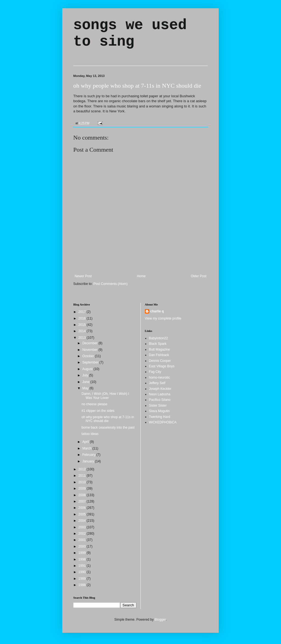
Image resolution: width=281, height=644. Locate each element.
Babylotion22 (158, 338)
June (86, 382)
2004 (83, 521)
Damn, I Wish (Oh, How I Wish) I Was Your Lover (105, 396)
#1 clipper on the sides (98, 411)
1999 (83, 553)
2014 (83, 331)
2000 (83, 546)
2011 (83, 476)
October (89, 356)
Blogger (160, 620)
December (90, 343)
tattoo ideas (90, 434)
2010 (83, 482)
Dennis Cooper (160, 361)
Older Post (199, 276)
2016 (83, 318)
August (88, 369)
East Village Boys (162, 366)
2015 (83, 325)
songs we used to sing (130, 34)
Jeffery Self (157, 383)
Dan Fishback (159, 355)
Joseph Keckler (160, 389)
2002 (83, 534)
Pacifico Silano (160, 400)
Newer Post (83, 276)
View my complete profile (163, 318)
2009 (83, 488)
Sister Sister (158, 406)
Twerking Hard (160, 417)
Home (141, 276)
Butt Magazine (160, 349)
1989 (83, 579)
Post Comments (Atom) (110, 284)
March (87, 448)
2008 (83, 495)
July (86, 375)
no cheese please (94, 404)
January (89, 461)
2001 (83, 540)
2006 (83, 508)
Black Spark (158, 344)
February (89, 455)
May (86, 388)
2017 (83, 312)
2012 (83, 469)
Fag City (155, 372)
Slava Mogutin (159, 411)
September (91, 362)
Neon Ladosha (160, 394)
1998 (83, 559)
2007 (83, 501)
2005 (83, 514)
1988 (83, 585)
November (90, 350)
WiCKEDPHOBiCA (163, 422)
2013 (83, 338)
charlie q (157, 311)
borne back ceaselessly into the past (108, 428)
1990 (83, 572)
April (86, 442)
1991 (83, 566)
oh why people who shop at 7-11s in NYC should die (137, 86)
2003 (83, 527)
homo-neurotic (160, 377)
